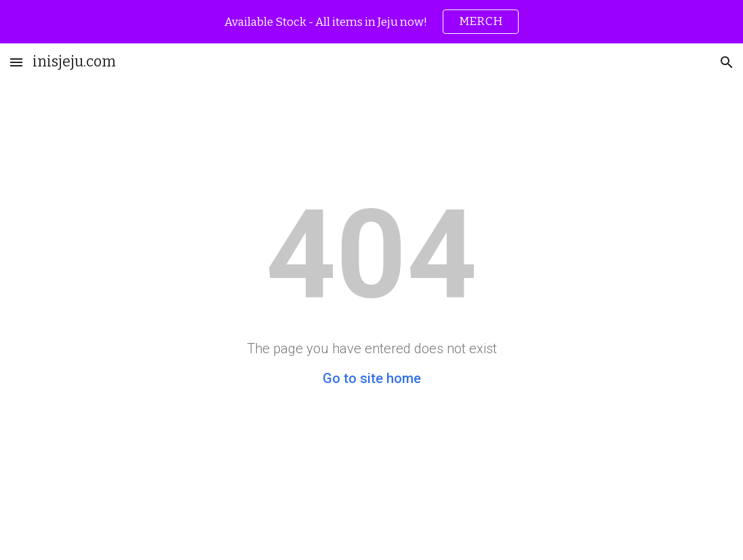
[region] (371, 22)
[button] (16, 62)
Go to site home (372, 378)
